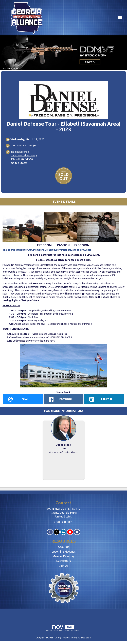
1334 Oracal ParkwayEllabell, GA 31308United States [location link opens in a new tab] (24, 159)
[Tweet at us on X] (57, 532)
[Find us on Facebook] (50, 532)
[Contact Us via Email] (77, 532)
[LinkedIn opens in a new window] (104, 399)
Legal (89, 638)
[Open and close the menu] (87, 18)
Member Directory (64, 556)
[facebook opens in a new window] (64, 399)
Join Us (64, 566)
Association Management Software (64, 628)
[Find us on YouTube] (70, 532)
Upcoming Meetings (64, 552)
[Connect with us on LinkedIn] (63, 532)
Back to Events (9, 68)
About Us (64, 547)
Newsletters (64, 561)
